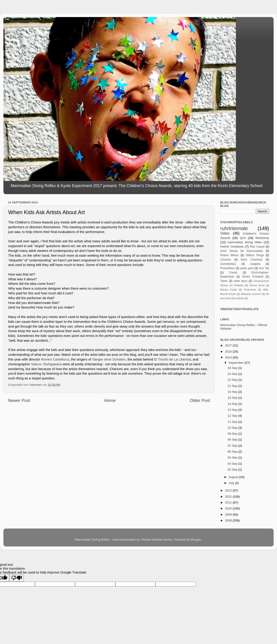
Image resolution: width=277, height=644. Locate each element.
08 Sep (233, 440)
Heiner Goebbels (232, 247)
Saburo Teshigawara (46, 364)
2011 (229, 502)
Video (225, 233)
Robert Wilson (229, 255)
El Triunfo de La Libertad (173, 359)
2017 (229, 345)
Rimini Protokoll (253, 277)
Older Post (200, 400)
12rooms (226, 260)
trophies (240, 298)
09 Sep (233, 434)
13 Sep (233, 410)
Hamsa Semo (257, 285)
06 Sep (233, 452)
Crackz (233, 273)
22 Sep (233, 380)
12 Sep (233, 416)
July (232, 483)
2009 (229, 515)
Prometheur (227, 268)
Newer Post (19, 400)
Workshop (262, 238)
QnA (243, 238)
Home (110, 400)
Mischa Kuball (229, 290)
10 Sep (233, 428)
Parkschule (250, 290)
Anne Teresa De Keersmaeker (242, 251)
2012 (229, 497)
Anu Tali (264, 268)
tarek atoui (240, 281)
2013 (229, 490)
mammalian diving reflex (245, 242)
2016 (229, 352)
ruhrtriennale (234, 228)
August (234, 477)
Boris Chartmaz (252, 260)
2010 (229, 508)
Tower (224, 281)
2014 (229, 357)
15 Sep (233, 398)
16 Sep (233, 392)
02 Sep (233, 470)
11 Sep (233, 422)
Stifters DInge (255, 255)
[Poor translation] (17, 578)
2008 (229, 520)
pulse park (247, 268)
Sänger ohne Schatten (109, 359)
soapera (255, 264)
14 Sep (233, 404)
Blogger (196, 540)
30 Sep (233, 368)
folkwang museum (251, 294)
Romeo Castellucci (55, 359)
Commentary (228, 264)
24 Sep (233, 374)
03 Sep (233, 464)
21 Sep (233, 386)
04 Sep (233, 457)
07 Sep (233, 446)
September (237, 363)
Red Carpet (257, 247)
